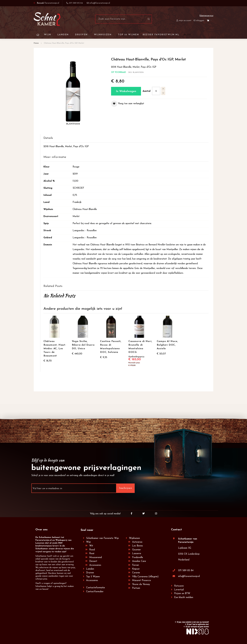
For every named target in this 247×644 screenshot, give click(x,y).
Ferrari (136, 565)
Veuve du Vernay (141, 584)
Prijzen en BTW (182, 593)
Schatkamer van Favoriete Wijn (102, 538)
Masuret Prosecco (142, 580)
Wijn (88, 542)
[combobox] (123, 19)
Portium (136, 588)
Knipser (136, 569)
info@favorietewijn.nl (189, 576)
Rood (92, 550)
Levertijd (179, 590)
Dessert (93, 561)
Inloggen (200, 21)
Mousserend (96, 557)
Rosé (92, 553)
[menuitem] (187, 35)
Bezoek (46, 3)
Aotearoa (137, 542)
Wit (91, 546)
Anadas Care (139, 561)
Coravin (136, 573)
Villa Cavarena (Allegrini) (145, 577)
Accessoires (95, 565)
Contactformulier (95, 591)
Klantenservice (206, 16)
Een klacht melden (184, 597)
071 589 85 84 (186, 570)
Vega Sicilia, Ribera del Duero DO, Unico (83, 345)
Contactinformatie (96, 588)
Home (36, 43)
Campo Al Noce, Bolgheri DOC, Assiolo (167, 345)
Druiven (90, 573)
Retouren (179, 586)
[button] (128, 104)
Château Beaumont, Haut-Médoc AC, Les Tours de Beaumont (55, 349)
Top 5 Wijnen (93, 577)
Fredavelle (138, 557)
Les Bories (138, 546)
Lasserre (137, 553)
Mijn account (185, 21)
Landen (90, 569)
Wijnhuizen (134, 538)
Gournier (136, 550)
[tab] (126, 138)
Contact (177, 530)
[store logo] (47, 19)
